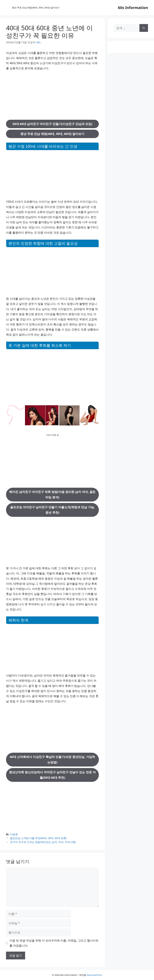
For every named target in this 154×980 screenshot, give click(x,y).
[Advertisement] (52, 95)
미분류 (14, 834)
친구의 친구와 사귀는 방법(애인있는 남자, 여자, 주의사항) (43, 842)
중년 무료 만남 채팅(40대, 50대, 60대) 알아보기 (36, 8)
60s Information (133, 8)
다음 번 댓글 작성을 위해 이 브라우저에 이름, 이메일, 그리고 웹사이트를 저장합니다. (54, 943)
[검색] (144, 28)
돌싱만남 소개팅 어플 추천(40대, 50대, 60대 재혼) (38, 838)
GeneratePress (94, 975)
